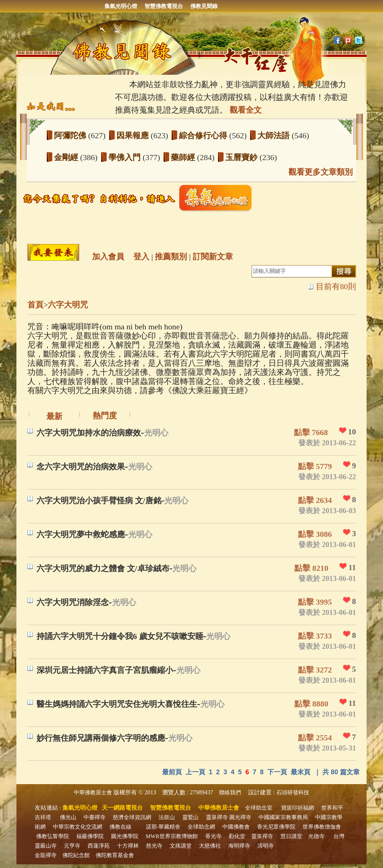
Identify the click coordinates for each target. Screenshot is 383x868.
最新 (54, 416)
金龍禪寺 (46, 855)
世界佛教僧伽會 (322, 827)
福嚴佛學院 (90, 836)
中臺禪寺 (95, 817)
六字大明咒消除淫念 (73, 602)
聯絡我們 (230, 793)
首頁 (35, 305)
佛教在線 (120, 827)
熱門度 (105, 416)
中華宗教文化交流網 (78, 827)
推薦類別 (171, 257)
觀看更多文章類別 (321, 172)
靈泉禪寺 (217, 817)
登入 (141, 257)
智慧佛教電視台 (164, 6)
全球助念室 (259, 808)
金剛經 (67, 157)
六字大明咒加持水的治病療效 (89, 433)
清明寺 (266, 846)
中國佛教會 (236, 827)
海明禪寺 (239, 846)
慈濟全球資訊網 (132, 817)
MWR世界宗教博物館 (172, 836)
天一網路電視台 (122, 808)
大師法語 (275, 135)
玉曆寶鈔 (242, 157)
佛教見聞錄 (204, 6)
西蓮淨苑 (99, 846)
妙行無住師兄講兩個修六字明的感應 (101, 738)
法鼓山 (167, 817)
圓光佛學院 (125, 836)
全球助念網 (201, 827)
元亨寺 (72, 846)
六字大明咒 (68, 305)
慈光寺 (154, 846)
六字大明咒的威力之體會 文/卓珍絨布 (103, 568)
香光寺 (213, 836)
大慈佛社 (210, 846)
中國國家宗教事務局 (283, 817)
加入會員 (108, 257)
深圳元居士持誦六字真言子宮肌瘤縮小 (105, 670)
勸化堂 (237, 836)
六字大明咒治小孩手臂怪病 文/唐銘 (99, 501)
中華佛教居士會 (93, 793)
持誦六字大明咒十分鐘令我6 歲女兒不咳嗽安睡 (120, 636)
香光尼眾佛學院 (276, 827)
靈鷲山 (190, 817)
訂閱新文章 (213, 257)
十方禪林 (128, 846)
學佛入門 (126, 157)
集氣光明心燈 (121, 6)
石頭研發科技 (293, 793)
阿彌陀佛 (71, 135)
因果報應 (134, 135)
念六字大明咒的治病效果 (81, 467)
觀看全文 (246, 110)
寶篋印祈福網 (298, 808)
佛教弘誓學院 (53, 836)
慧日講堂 (291, 836)
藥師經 (184, 157)
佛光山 (68, 817)
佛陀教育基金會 (115, 855)
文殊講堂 (181, 846)
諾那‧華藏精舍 (163, 827)
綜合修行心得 (204, 135)
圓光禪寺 (240, 817)
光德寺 (316, 836)
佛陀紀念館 (76, 855)
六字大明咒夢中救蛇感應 (81, 534)
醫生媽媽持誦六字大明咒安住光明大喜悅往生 (117, 704)
